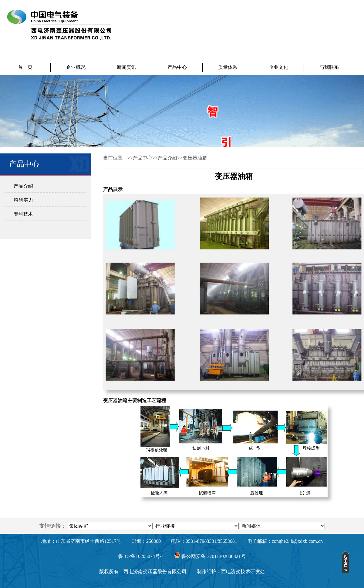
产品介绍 (23, 186)
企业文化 (278, 67)
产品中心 (177, 67)
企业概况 (76, 67)
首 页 (25, 67)
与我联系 (329, 67)
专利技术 (23, 214)
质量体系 (228, 67)
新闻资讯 (126, 67)
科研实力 (23, 200)
